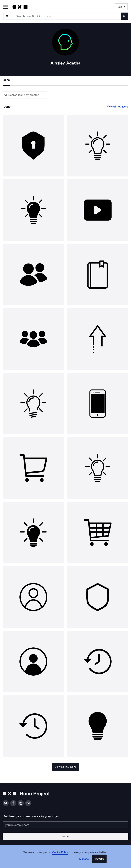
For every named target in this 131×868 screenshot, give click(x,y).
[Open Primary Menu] (6, 7)
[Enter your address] (65, 825)
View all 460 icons (118, 107)
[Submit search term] (124, 16)
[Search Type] (8, 16)
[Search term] (67, 16)
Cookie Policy (60, 852)
